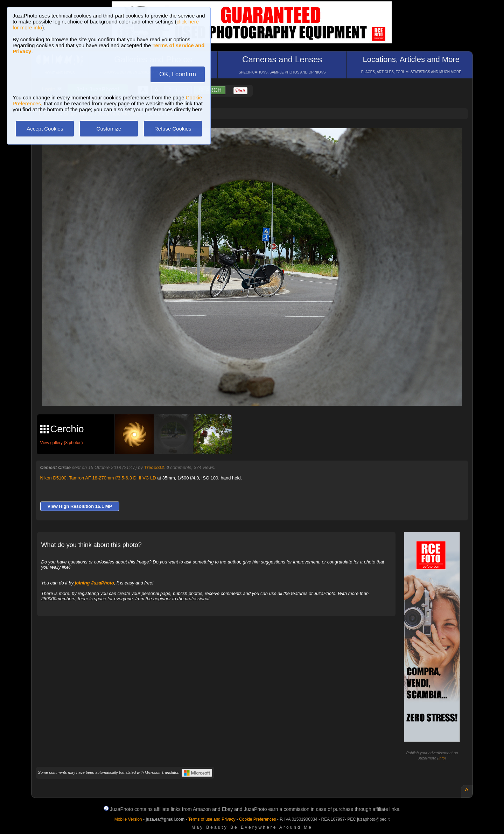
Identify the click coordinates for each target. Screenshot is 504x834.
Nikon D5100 (53, 478)
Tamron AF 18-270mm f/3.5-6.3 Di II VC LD (113, 478)
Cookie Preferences (257, 819)
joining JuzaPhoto (94, 583)
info (442, 758)
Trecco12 (154, 467)
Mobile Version (128, 819)
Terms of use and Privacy (212, 819)
